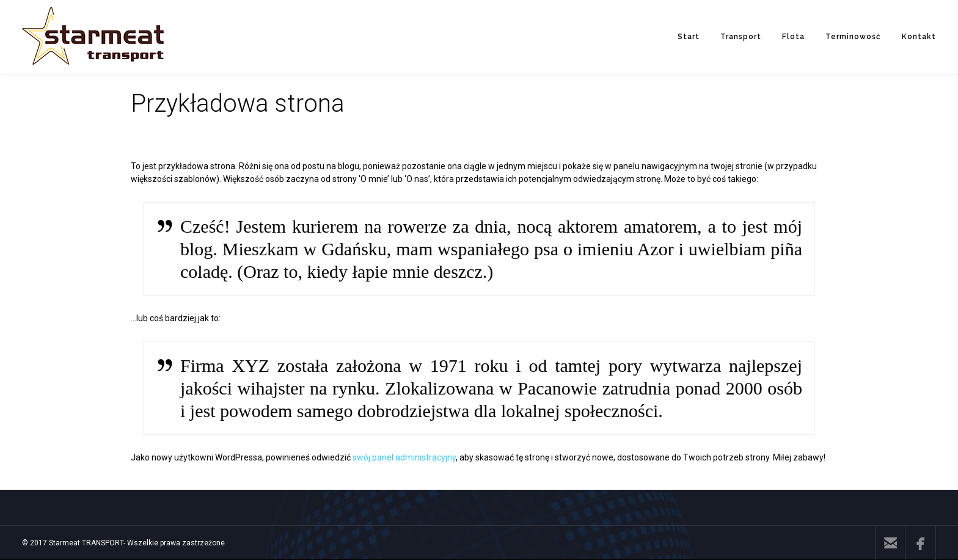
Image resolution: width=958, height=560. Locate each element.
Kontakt (919, 37)
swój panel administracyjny (404, 457)
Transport (741, 37)
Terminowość (853, 37)
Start (689, 37)
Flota (793, 37)
